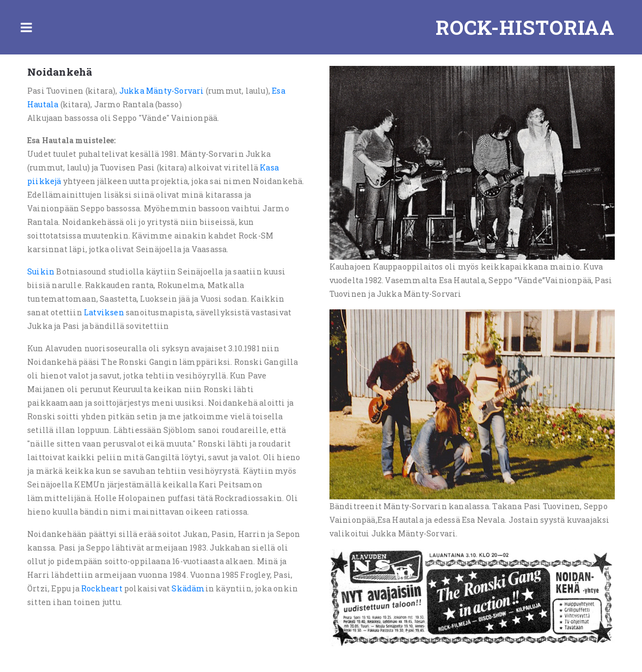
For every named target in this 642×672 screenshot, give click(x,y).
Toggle (26, 27)
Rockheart (102, 588)
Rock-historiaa (525, 27)
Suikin (41, 271)
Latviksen (104, 312)
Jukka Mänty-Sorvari (162, 91)
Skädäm (188, 588)
